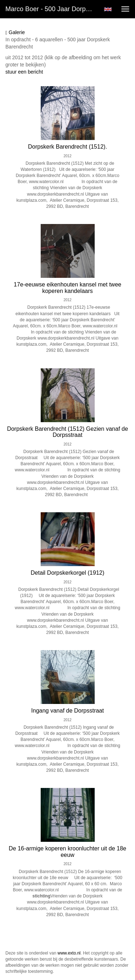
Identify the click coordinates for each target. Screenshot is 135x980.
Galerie (15, 32)
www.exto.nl (69, 953)
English (108, 9)
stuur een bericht (24, 72)
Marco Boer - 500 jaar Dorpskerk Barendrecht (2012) (52, 9)
